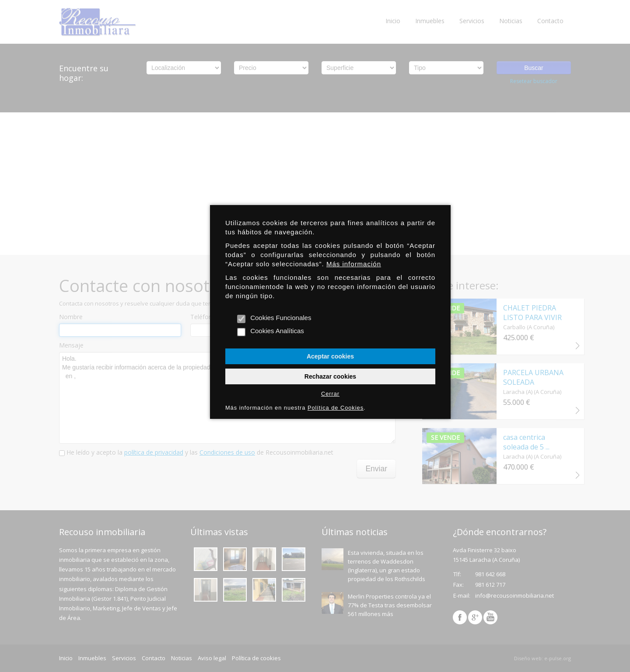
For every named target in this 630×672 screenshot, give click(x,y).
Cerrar (330, 394)
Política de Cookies (336, 408)
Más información (354, 264)
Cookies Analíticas (271, 331)
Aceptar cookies (330, 356)
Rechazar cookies (330, 376)
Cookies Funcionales (275, 318)
